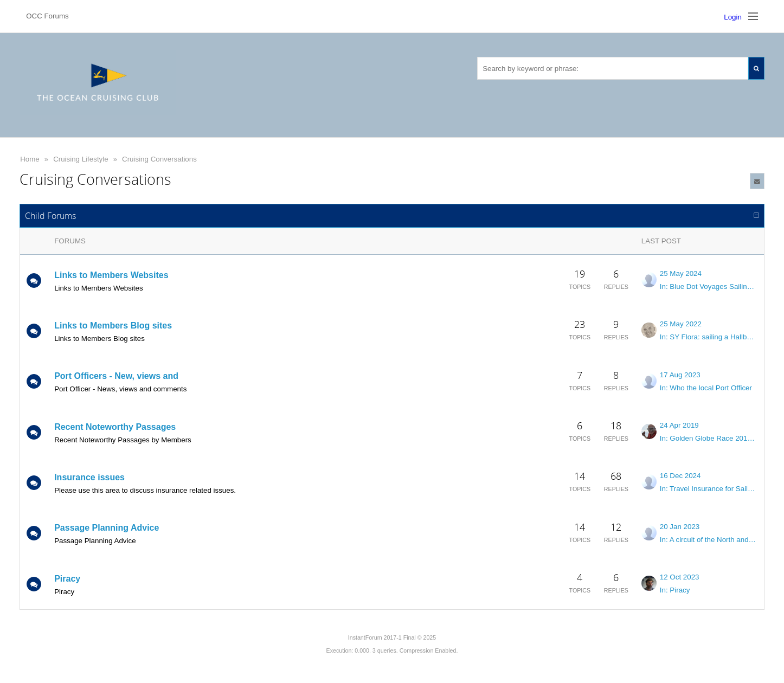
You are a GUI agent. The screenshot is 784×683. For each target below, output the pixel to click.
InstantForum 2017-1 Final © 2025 (392, 637)
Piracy (67, 579)
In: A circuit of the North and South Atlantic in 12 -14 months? (709, 540)
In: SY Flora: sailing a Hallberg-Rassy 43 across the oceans (709, 337)
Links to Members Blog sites (113, 326)
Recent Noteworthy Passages (115, 427)
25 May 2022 (681, 324)
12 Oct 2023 (680, 577)
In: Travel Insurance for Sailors (709, 489)
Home (30, 159)
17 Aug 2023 (680, 375)
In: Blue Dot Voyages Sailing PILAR (709, 286)
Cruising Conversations (159, 159)
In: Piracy (675, 590)
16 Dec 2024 (680, 476)
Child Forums (50, 216)
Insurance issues (89, 477)
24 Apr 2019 (679, 425)
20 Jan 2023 (680, 527)
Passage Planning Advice (107, 528)
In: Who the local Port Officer (706, 388)
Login (733, 17)
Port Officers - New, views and (116, 376)
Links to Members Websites (111, 275)
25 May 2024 (681, 273)
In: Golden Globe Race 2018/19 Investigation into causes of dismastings (709, 438)
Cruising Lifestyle (81, 159)
